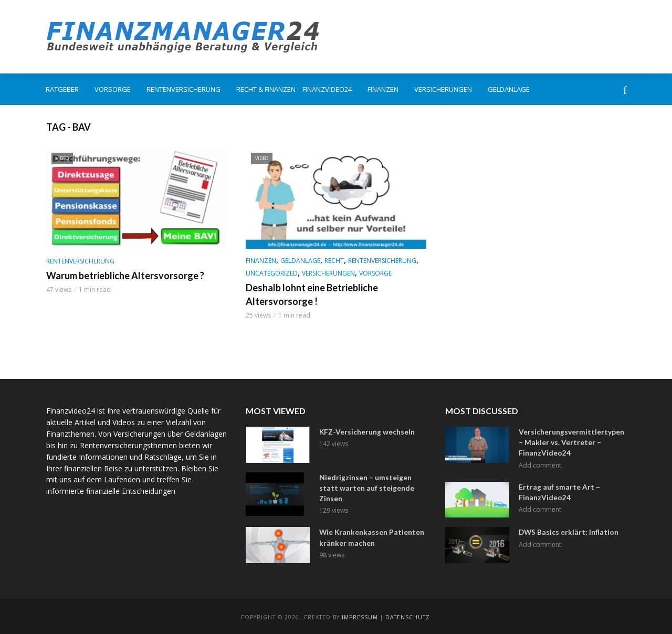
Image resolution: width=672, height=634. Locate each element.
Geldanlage (509, 89)
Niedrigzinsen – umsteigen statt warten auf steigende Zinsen (364, 487)
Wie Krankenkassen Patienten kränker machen (370, 535)
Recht (334, 261)
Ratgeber (62, 89)
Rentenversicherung (183, 89)
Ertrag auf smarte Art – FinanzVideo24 (557, 489)
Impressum (360, 616)
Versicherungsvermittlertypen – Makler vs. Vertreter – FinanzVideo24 (570, 441)
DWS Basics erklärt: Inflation (566, 530)
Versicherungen (443, 89)
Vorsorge (113, 89)
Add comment (540, 463)
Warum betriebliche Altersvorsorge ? (125, 276)
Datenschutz (408, 616)
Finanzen (383, 89)
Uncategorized (272, 273)
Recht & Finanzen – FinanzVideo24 (294, 89)
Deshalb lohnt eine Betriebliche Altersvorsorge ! (312, 294)
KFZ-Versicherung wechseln (366, 431)
